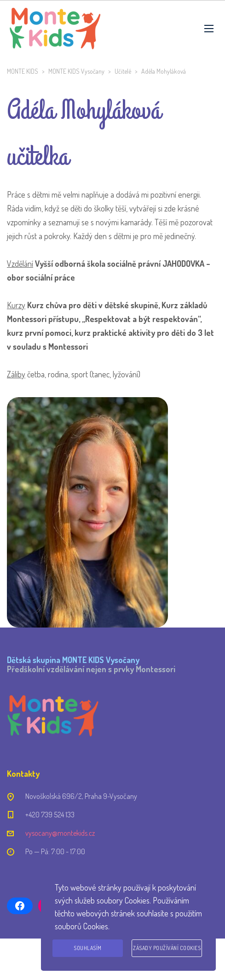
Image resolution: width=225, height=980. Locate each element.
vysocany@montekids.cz (60, 833)
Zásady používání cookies (167, 948)
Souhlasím (88, 948)
